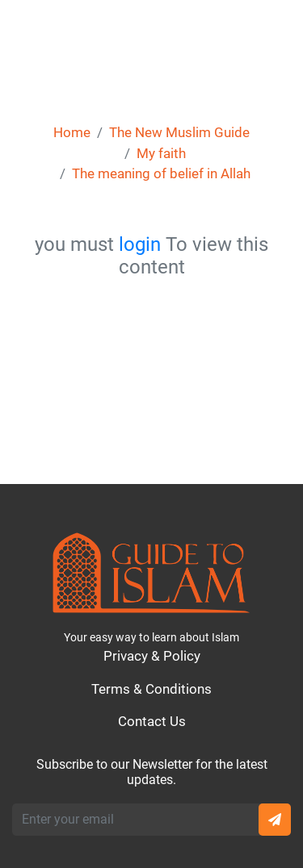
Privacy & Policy (152, 656)
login (140, 244)
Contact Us (152, 721)
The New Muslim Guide (179, 132)
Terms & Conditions (151, 689)
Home (72, 132)
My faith (161, 153)
